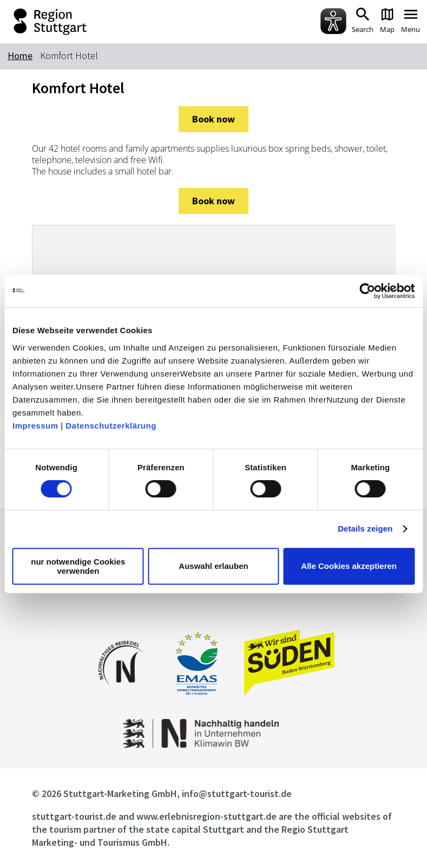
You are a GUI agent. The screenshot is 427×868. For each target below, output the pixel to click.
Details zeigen (365, 529)
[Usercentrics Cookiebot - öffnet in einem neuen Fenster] (367, 291)
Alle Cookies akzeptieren (349, 566)
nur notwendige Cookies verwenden (78, 566)
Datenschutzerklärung (111, 426)
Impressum (35, 426)
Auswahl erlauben (213, 566)
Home (20, 56)
